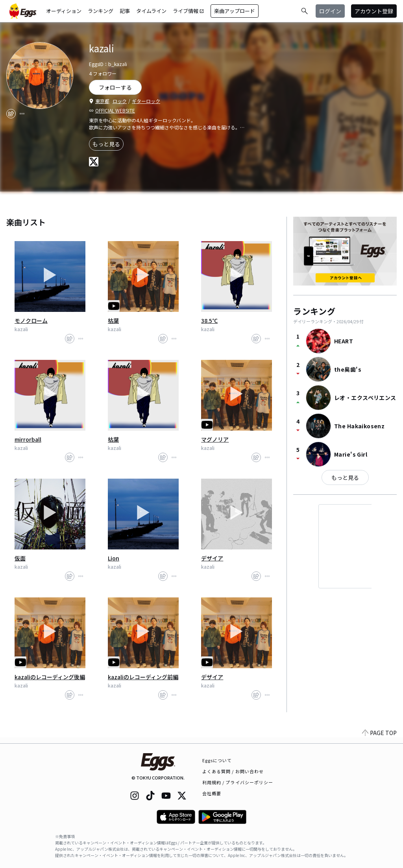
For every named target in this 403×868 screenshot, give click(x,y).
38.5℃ (209, 321)
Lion (114, 558)
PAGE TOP (379, 739)
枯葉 (113, 321)
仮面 (20, 558)
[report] (22, 114)
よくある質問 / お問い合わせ (233, 771)
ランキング (101, 11)
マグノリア (215, 439)
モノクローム (31, 321)
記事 (125, 11)
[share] (11, 114)
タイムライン (151, 11)
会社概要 (212, 793)
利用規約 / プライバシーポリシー (238, 782)
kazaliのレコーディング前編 (143, 677)
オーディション (64, 11)
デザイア (212, 558)
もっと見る (106, 144)
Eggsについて (217, 760)
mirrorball (28, 439)
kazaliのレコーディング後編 (50, 677)
